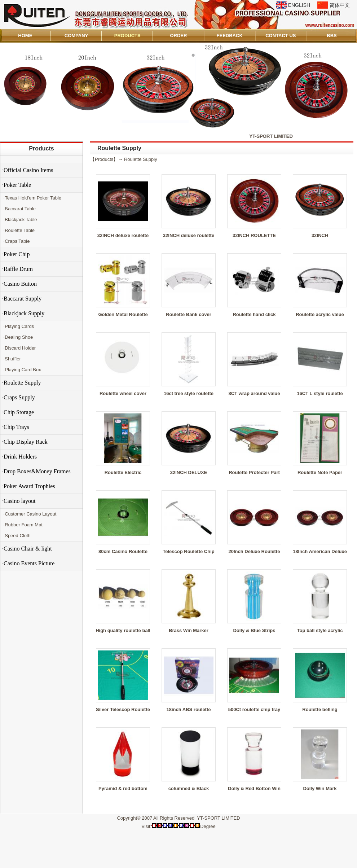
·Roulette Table (18, 230)
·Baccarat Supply (22, 299)
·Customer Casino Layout (29, 514)
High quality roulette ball (123, 630)
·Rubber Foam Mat (22, 525)
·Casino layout (19, 501)
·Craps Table (16, 241)
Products (41, 148)
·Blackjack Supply (23, 313)
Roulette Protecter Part (254, 472)
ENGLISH (299, 5)
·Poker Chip (16, 254)
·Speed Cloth (16, 536)
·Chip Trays (16, 427)
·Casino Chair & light (27, 549)
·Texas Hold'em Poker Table (32, 198)
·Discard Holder (19, 348)
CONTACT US (281, 36)
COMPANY (76, 36)
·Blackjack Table (20, 220)
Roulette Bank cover (189, 314)
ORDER (178, 36)
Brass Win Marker (189, 630)
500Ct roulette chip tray (254, 709)
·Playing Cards (18, 326)
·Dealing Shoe (17, 337)
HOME (25, 36)
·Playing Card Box (22, 370)
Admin (10, 861)
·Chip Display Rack (25, 442)
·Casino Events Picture (28, 563)
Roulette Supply (141, 159)
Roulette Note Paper (320, 472)
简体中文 (340, 5)
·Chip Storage (18, 412)
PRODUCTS (127, 36)
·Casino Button (19, 284)
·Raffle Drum (17, 269)
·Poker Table (17, 185)
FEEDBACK (230, 36)
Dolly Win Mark (320, 788)
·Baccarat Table (19, 209)
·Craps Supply (19, 397)
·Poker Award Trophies (29, 486)
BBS (332, 36)
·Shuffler (12, 359)
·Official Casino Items (28, 170)
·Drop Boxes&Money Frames (36, 471)
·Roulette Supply (22, 383)
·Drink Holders (19, 457)
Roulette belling (320, 709)
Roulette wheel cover (123, 393)
